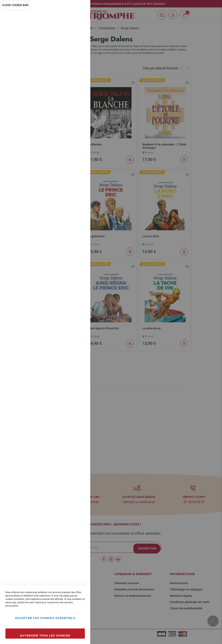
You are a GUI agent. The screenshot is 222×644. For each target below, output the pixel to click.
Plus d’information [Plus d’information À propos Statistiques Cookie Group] (72, 102)
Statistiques (78, 72)
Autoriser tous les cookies (45, 636)
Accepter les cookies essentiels (45, 618)
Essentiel (78, 19)
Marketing (78, 121)
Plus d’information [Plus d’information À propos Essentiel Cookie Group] (72, 53)
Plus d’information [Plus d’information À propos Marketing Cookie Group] (72, 150)
